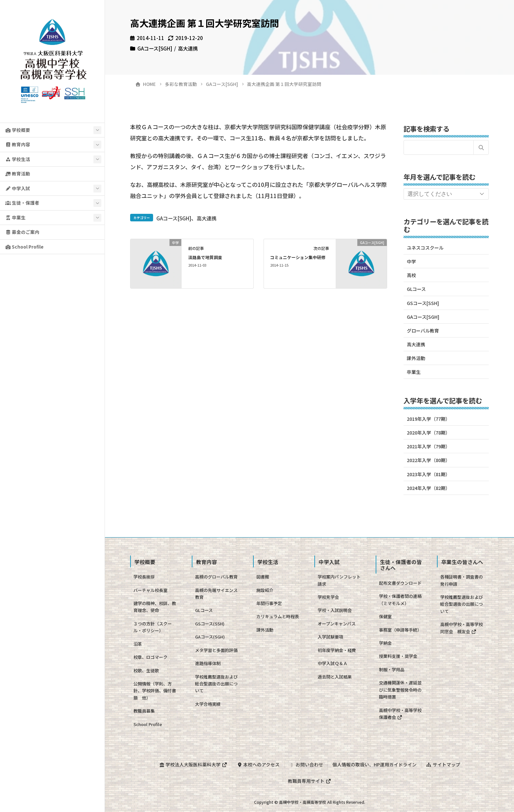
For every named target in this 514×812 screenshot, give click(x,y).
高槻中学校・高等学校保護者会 (400, 714)
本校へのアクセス (258, 764)
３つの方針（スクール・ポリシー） (153, 627)
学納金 (385, 643)
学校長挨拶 (144, 577)
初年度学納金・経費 (337, 650)
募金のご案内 (22, 232)
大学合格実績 (208, 704)
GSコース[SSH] (423, 303)
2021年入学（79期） (428, 446)
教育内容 (18, 144)
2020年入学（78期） (428, 433)
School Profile (24, 247)
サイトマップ (443, 764)
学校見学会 (328, 597)
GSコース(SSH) (210, 624)
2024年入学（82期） (428, 488)
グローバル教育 (423, 331)
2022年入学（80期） (428, 460)
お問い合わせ (306, 764)
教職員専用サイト (309, 781)
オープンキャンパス (337, 624)
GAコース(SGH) (210, 637)
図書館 (263, 577)
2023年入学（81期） (428, 474)
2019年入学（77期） (428, 419)
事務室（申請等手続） (400, 630)
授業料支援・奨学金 (398, 656)
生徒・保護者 (22, 203)
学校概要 (18, 130)
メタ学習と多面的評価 (216, 650)
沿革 (138, 644)
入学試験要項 (330, 637)
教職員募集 (144, 711)
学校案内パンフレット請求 (339, 580)
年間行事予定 (269, 603)
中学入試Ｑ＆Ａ (333, 663)
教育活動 (18, 173)
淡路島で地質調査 (205, 257)
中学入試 (18, 188)
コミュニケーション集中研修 (298, 257)
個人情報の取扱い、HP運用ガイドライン (375, 764)
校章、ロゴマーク (150, 657)
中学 (411, 261)
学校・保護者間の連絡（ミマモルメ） (400, 599)
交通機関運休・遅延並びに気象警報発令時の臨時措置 (400, 690)
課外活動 (416, 358)
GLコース (416, 289)
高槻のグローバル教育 (216, 577)
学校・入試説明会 (335, 610)
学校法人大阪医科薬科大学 (193, 764)
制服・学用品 (392, 670)
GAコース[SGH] (155, 48)
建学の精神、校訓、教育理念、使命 (155, 607)
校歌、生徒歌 (146, 670)
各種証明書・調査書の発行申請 (462, 580)
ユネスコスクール (425, 248)
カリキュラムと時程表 (278, 616)
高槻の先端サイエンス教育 (216, 594)
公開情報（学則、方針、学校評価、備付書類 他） (155, 691)
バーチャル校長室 (150, 590)
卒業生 (15, 217)
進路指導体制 (208, 663)
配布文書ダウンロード (400, 583)
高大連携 (188, 48)
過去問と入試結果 (335, 677)
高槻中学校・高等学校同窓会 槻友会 (462, 628)
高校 (411, 275)
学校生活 (18, 159)
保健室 (385, 616)
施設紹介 (265, 590)
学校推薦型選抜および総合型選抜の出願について (216, 684)
